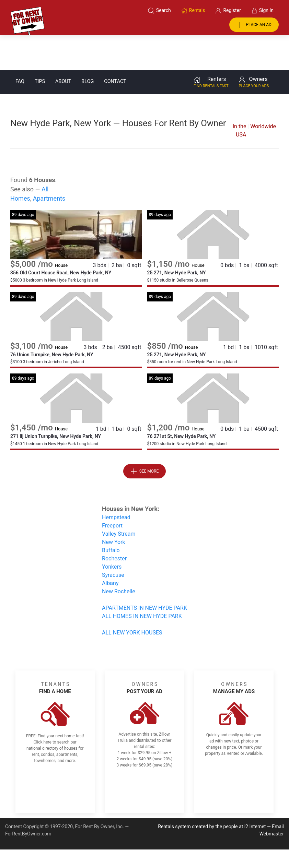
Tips (40, 47)
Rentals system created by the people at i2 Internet (212, 792)
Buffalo (111, 516)
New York (114, 507)
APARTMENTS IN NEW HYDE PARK (144, 573)
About (63, 47)
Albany (110, 549)
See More (145, 437)
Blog (88, 47)
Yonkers (112, 532)
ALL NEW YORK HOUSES (132, 598)
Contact (115, 47)
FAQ (20, 47)
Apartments (49, 164)
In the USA (240, 96)
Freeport (112, 491)
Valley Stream (119, 499)
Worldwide (263, 92)
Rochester (114, 524)
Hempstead (116, 483)
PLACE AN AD (254, 25)
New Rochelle (119, 557)
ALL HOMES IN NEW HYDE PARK (142, 581)
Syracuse (113, 540)
